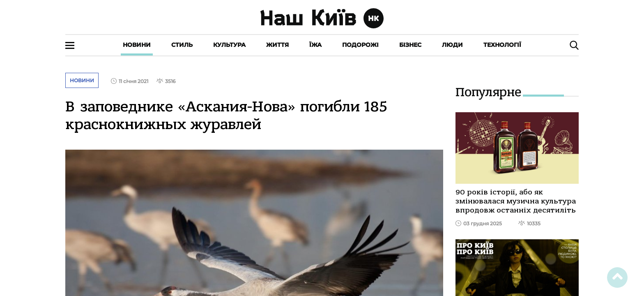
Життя (277, 45)
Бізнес (410, 45)
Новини (137, 45)
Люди (452, 45)
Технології (502, 45)
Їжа (315, 45)
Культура (229, 45)
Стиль (182, 45)
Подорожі (360, 45)
